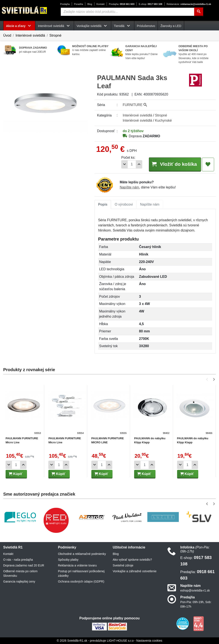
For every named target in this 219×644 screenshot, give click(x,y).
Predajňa (65, 4)
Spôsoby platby (68, 560)
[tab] (103, 205)
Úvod (7, 35)
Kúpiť (16, 474)
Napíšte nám (129, 187)
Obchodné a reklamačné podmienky (82, 554)
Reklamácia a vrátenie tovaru (77, 565)
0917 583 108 (151, 4)
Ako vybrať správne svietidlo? (132, 560)
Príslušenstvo (146, 26)
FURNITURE (135, 105)
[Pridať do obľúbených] (208, 164)
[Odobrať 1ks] (124, 164)
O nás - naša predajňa (18, 560)
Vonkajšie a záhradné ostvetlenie (135, 571)
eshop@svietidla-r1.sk (195, 590)
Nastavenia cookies (149, 641)
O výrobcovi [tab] (124, 204)
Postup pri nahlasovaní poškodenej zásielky (81, 573)
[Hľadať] (199, 12)
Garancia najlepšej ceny (19, 581)
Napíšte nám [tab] (150, 204)
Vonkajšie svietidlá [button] (92, 26)
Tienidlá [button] (123, 26)
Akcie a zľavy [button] (19, 26)
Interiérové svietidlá (30, 35)
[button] (208, 379)
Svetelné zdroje (123, 565)
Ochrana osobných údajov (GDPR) (81, 581)
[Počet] (132, 164)
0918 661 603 (122, 4)
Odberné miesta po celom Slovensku (20, 573)
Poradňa (78, 4)
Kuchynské (163, 120)
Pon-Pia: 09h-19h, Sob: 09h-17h (196, 604)
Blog (90, 4)
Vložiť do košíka (175, 164)
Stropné (55, 35)
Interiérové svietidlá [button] (55, 26)
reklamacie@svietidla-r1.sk (189, 4)
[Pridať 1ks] (139, 164)
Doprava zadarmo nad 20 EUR (24, 565)
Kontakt (101, 4)
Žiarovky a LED (171, 26)
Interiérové (138, 115)
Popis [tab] (103, 204)
